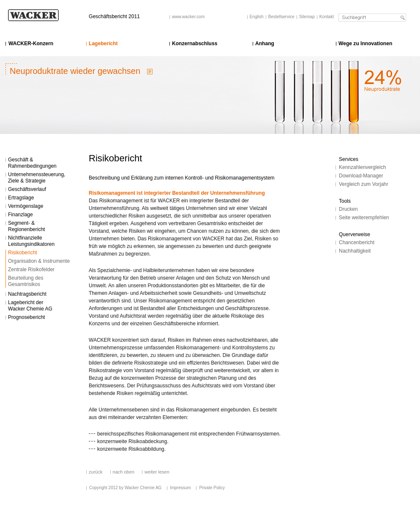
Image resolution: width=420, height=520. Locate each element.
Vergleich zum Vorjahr (364, 184)
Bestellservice (281, 17)
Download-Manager (361, 176)
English (257, 17)
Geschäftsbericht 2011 (114, 16)
